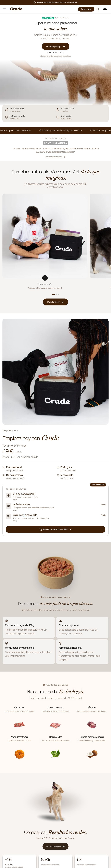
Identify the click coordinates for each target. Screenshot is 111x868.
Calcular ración (56, 302)
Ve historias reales (55, 846)
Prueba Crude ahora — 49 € (56, 529)
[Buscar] (98, 9)
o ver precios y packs (55, 52)
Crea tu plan (86, 9)
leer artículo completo (55, 157)
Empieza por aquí (55, 46)
